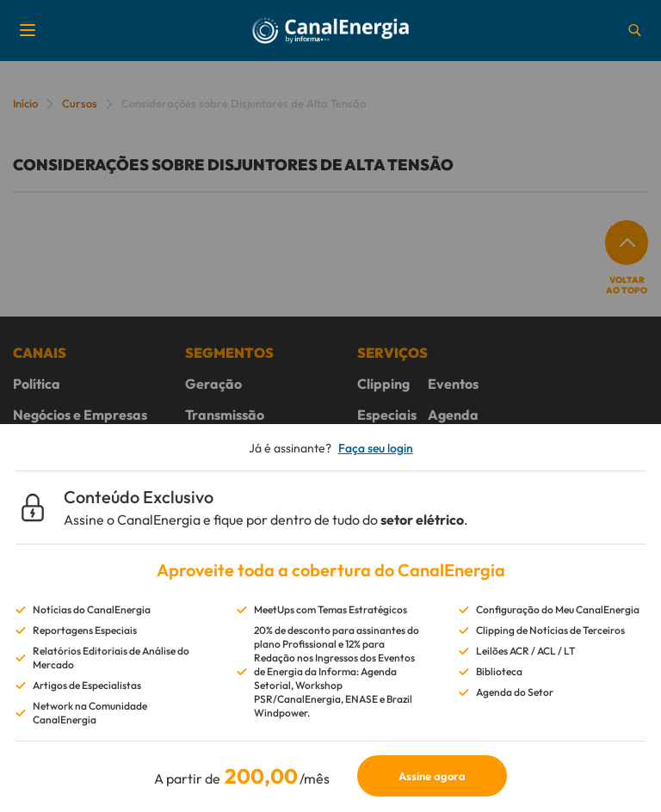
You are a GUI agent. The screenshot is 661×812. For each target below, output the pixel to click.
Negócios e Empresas (80, 415)
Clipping (383, 384)
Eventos (453, 384)
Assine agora (432, 776)
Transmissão (225, 415)
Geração (213, 384)
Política (37, 384)
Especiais (387, 415)
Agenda (453, 415)
